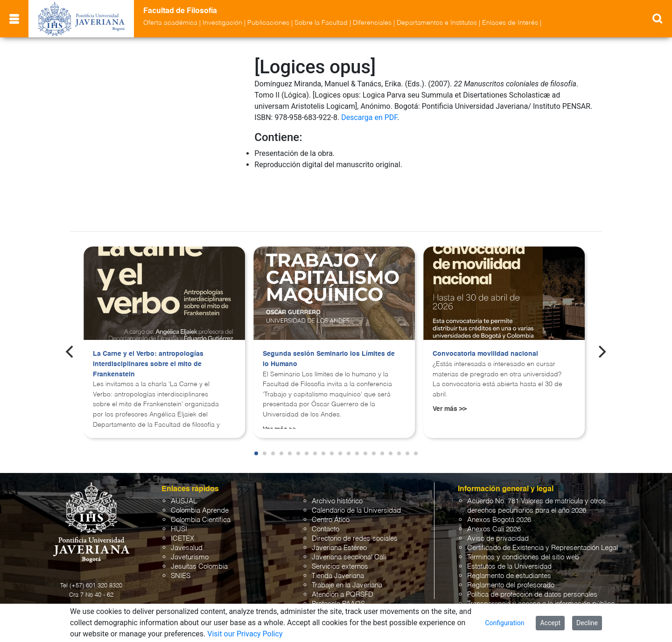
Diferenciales (372, 23)
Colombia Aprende (200, 469)
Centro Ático (331, 479)
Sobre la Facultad (321, 23)
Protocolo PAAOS (338, 563)
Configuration (504, 623)
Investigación (222, 23)
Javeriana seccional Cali (349, 516)
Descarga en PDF (369, 117)
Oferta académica (170, 23)
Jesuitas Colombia (199, 526)
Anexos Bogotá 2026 (499, 479)
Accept (550, 623)
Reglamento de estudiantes (509, 535)
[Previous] (70, 310)
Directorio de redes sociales (355, 497)
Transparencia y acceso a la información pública (541, 563)
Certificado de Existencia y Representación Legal (542, 507)
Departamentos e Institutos (437, 23)
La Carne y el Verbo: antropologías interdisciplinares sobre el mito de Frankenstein (148, 323)
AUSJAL (184, 460)
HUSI (179, 488)
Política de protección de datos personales (532, 554)
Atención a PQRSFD (343, 554)
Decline (587, 623)
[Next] (602, 310)
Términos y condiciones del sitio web (523, 516)
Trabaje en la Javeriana (347, 544)
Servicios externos (340, 526)
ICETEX (182, 497)
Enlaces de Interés (510, 23)
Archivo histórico (337, 460)
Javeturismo (190, 516)
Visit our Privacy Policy (245, 634)
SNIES (181, 535)
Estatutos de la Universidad (509, 526)
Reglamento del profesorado (511, 544)
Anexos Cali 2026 (494, 488)
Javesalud (187, 507)
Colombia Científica (201, 479)
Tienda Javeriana (338, 535)
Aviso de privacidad (498, 497)
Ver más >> (450, 368)
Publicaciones (268, 23)
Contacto (325, 488)
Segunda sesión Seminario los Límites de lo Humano (329, 318)
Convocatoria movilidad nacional (485, 313)
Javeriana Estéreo (339, 507)
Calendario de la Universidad (356, 469)
